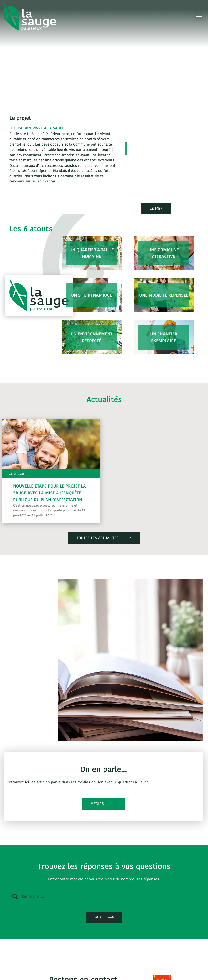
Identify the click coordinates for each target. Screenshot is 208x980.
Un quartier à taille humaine (92, 253)
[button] (199, 16)
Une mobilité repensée (164, 295)
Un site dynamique (92, 295)
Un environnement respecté (92, 337)
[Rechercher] (189, 896)
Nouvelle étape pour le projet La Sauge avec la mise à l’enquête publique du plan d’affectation (50, 493)
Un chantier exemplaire (164, 337)
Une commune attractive (164, 253)
